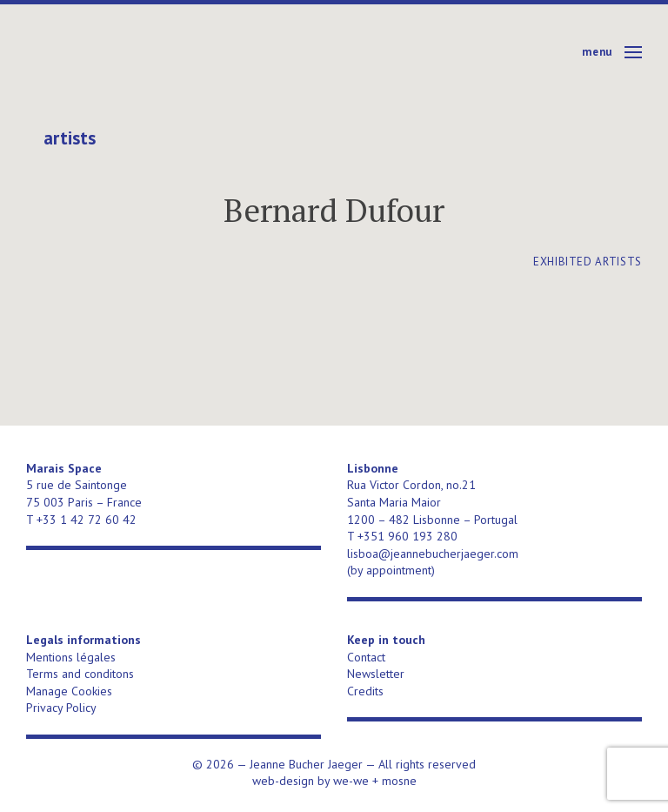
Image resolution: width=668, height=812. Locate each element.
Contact (366, 657)
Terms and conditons (80, 674)
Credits (365, 691)
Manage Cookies (69, 691)
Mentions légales (71, 657)
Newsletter (376, 674)
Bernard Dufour (334, 210)
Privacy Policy (61, 708)
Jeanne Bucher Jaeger (160, 53)
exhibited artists (588, 262)
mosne (399, 781)
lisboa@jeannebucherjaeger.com (433, 554)
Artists (70, 138)
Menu (597, 52)
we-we (351, 781)
